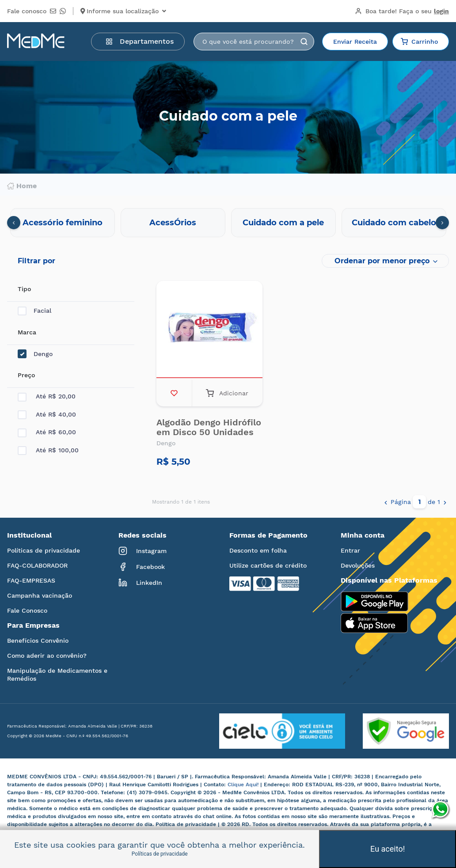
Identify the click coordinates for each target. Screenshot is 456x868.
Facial (34, 311)
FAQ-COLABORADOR (37, 565)
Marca (27, 332)
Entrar (350, 550)
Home (22, 186)
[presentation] (14, 223)
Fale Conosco (27, 610)
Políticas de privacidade (44, 550)
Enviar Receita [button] (355, 42)
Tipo (24, 289)
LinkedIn (140, 583)
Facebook (142, 567)
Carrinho (419, 42)
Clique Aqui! (244, 785)
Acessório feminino (63, 223)
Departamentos (140, 41)
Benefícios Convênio (38, 641)
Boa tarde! (402, 11)
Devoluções (358, 565)
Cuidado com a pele (283, 223)
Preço (26, 375)
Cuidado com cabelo (394, 223)
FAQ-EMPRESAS (31, 580)
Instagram (142, 551)
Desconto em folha (258, 550)
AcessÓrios (173, 223)
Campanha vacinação (40, 595)
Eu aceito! (388, 849)
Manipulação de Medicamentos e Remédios (57, 675)
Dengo (35, 354)
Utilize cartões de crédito (268, 565)
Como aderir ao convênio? (47, 656)
